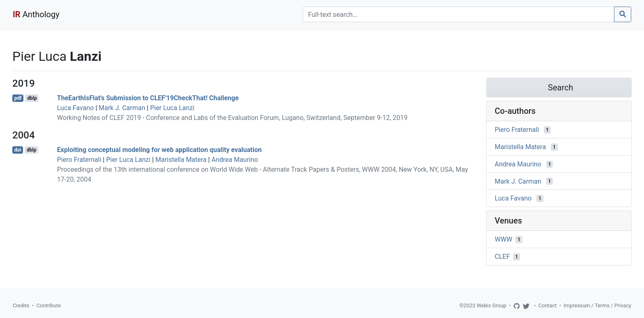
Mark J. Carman (122, 108)
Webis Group (491, 305)
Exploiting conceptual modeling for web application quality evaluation (159, 150)
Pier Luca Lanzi (172, 108)
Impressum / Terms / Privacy (597, 305)
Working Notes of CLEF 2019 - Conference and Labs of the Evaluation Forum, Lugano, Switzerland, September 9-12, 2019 (232, 118)
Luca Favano (76, 108)
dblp (32, 98)
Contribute (48, 305)
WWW (504, 239)
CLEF (503, 257)
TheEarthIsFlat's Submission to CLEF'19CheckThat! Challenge (148, 98)
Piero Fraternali (79, 160)
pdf (18, 98)
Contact (548, 305)
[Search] (459, 14)
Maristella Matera (181, 160)
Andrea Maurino (235, 160)
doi (18, 150)
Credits (21, 305)
